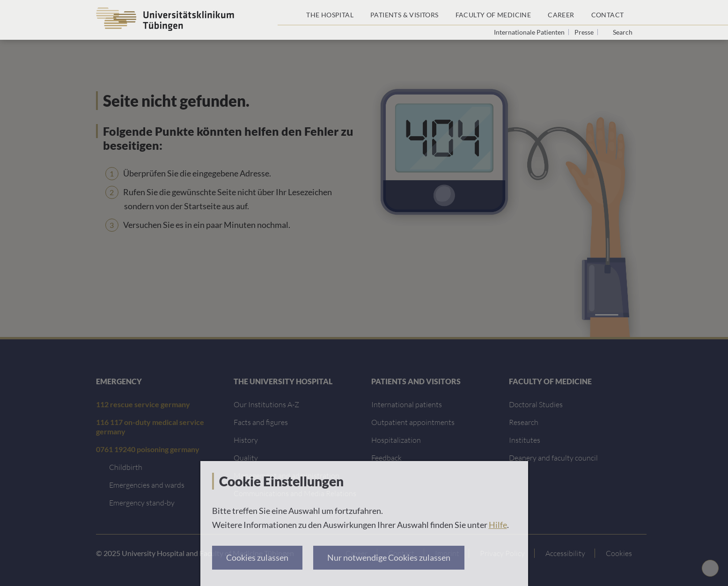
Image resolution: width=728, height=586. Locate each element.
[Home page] (288, 13)
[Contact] (608, 13)
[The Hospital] (330, 13)
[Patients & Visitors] (404, 13)
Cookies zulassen (257, 557)
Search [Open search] (623, 32)
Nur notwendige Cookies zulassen (389, 557)
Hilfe (498, 525)
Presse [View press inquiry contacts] (585, 32)
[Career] (561, 13)
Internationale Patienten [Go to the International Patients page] (530, 32)
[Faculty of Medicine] (493, 13)
